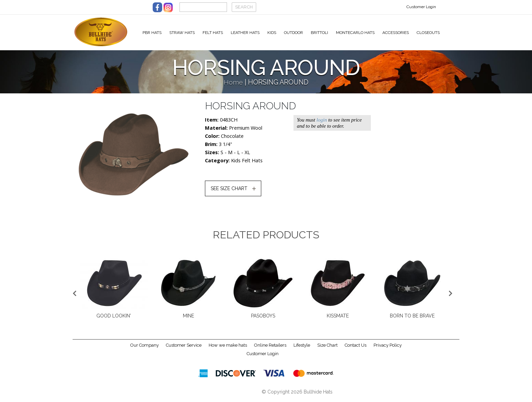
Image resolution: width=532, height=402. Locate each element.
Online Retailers (270, 348)
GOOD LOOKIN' (114, 318)
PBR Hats (152, 33)
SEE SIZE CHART (229, 191)
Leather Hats (245, 33)
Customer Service (184, 348)
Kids (272, 33)
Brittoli (319, 33)
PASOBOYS (263, 318)
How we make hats (228, 348)
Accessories (396, 33)
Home (233, 85)
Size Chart (327, 348)
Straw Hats (182, 33)
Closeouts (428, 33)
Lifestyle (302, 348)
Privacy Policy (388, 348)
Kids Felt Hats (247, 163)
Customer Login (421, 7)
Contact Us (356, 348)
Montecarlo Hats (355, 33)
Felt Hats (213, 33)
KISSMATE (338, 318)
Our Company (145, 348)
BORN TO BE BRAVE (412, 318)
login (322, 123)
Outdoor (293, 33)
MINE (188, 318)
